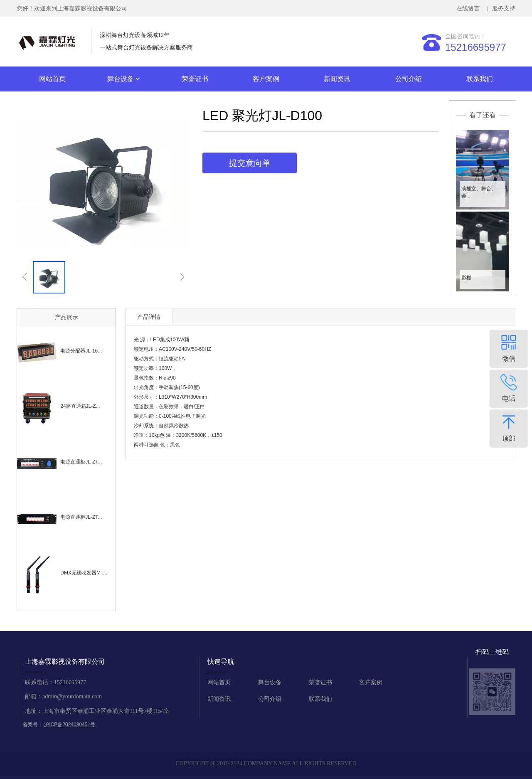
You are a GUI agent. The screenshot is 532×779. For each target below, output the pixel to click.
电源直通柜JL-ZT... (81, 462)
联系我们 (480, 79)
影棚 (466, 278)
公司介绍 (409, 79)
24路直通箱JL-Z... (80, 406)
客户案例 (266, 79)
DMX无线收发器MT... (84, 573)
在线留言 (469, 9)
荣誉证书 (195, 79)
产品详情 (149, 317)
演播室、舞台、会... (479, 192)
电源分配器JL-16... (81, 351)
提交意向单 (250, 163)
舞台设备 (123, 79)
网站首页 (52, 79)
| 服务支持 (500, 9)
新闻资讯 (337, 79)
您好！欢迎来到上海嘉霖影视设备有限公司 (72, 9)
